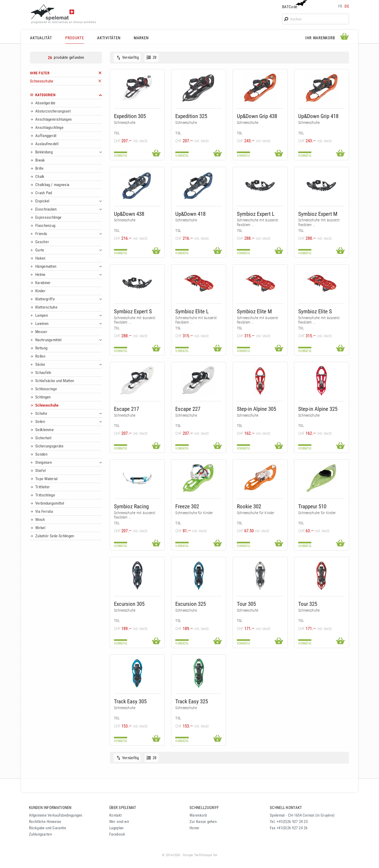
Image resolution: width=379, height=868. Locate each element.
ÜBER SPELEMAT (123, 808)
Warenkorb (198, 815)
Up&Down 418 (190, 214)
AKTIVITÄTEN (109, 38)
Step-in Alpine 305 (256, 409)
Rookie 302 (249, 506)
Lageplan (116, 828)
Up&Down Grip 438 (257, 116)
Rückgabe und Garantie (48, 828)
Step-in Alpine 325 (318, 409)
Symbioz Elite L (192, 311)
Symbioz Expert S (133, 311)
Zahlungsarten (40, 834)
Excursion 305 (129, 604)
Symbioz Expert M (318, 214)
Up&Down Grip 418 (318, 116)
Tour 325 (308, 604)
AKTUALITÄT (41, 38)
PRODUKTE (75, 38)
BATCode (294, 5)
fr (340, 6)
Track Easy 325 (192, 701)
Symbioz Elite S (315, 311)
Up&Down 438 (129, 214)
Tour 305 (246, 604)
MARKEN (141, 38)
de (347, 6)
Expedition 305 (130, 116)
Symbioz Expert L (256, 214)
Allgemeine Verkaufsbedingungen (56, 815)
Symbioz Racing (131, 506)
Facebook (117, 834)
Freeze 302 (187, 506)
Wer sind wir (119, 822)
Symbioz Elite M (254, 311)
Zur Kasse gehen (203, 822)
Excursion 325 (191, 604)
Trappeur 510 (312, 506)
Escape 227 (188, 409)
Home (194, 828)
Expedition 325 (191, 116)
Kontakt (115, 815)
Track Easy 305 (130, 701)
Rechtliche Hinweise (45, 822)
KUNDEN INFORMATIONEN (50, 808)
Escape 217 (126, 409)
